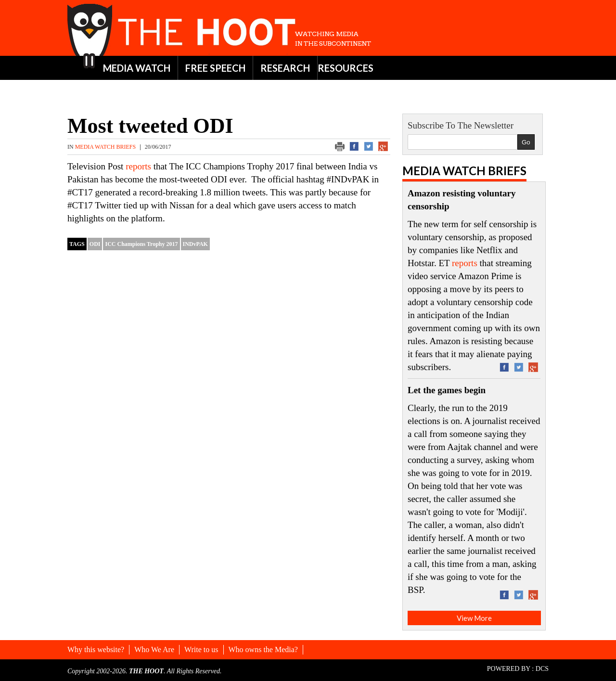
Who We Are (154, 649)
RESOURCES (346, 68)
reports (140, 166)
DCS (542, 669)
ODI (95, 244)
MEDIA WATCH (137, 68)
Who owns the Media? (263, 649)
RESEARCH (285, 68)
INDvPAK (195, 244)
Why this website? (96, 649)
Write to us (201, 649)
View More (474, 618)
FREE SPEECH (215, 68)
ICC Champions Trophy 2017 (141, 244)
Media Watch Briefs (106, 147)
